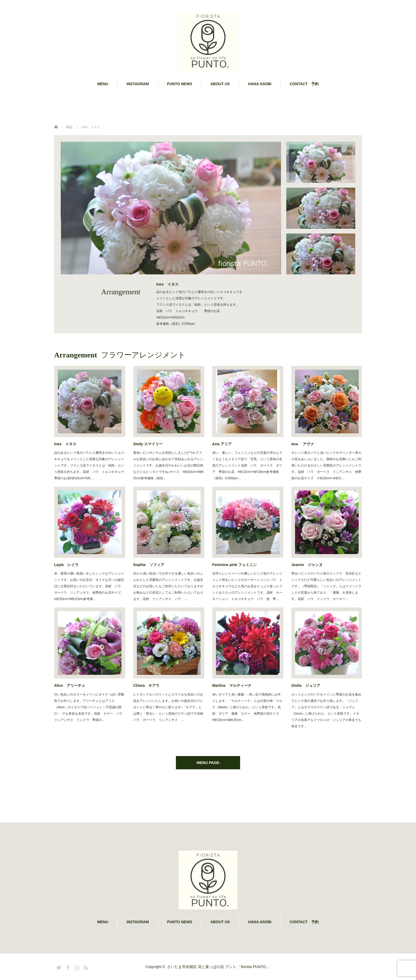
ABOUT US (220, 84)
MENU (103, 84)
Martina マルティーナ (232, 685)
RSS (85, 967)
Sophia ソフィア (149, 565)
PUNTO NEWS (180, 84)
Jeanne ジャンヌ (307, 565)
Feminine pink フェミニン (235, 565)
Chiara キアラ (146, 685)
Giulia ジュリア (306, 685)
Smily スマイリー (148, 444)
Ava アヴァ (303, 444)
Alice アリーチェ (70, 685)
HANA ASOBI (260, 84)
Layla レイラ (66, 565)
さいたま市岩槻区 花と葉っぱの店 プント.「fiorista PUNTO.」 (219, 967)
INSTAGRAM (138, 84)
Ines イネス (65, 444)
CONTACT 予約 (304, 84)
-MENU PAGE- (208, 763)
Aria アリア (222, 444)
